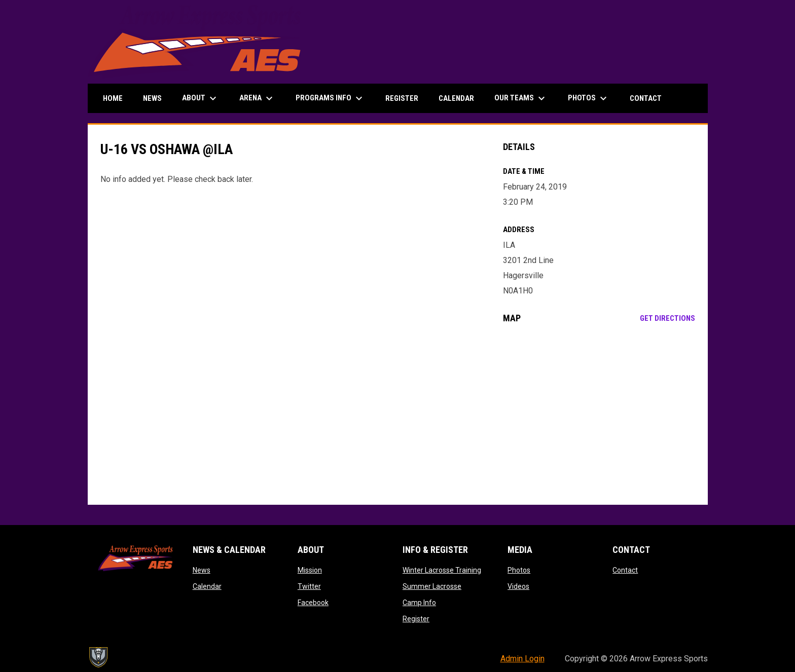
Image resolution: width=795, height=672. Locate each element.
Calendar (207, 586)
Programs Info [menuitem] (330, 98)
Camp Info (419, 603)
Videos (518, 586)
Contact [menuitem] (646, 98)
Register (416, 619)
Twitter (309, 586)
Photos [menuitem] (589, 98)
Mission (310, 570)
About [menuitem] (201, 98)
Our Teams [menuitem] (521, 98)
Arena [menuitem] (257, 98)
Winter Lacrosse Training (442, 570)
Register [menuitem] (402, 98)
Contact (625, 570)
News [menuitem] (152, 98)
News (202, 570)
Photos (519, 570)
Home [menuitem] (113, 98)
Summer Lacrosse (432, 586)
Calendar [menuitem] (456, 98)
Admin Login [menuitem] (522, 659)
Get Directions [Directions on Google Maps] (667, 318)
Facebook (313, 603)
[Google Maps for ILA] (599, 414)
